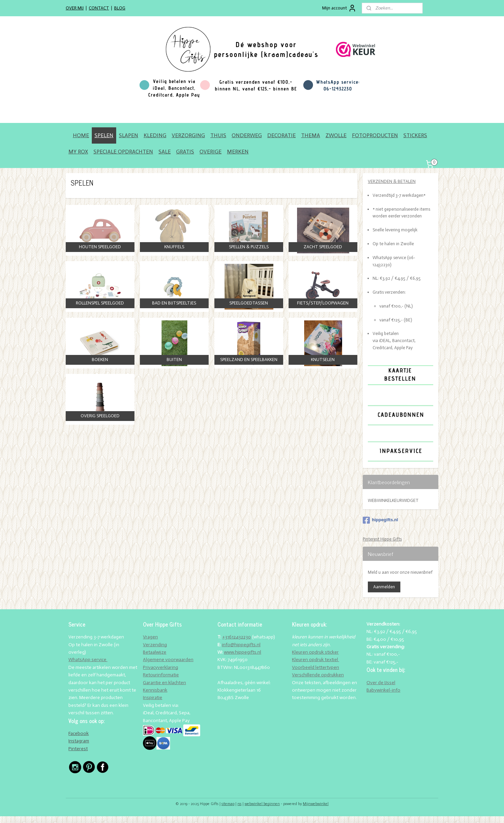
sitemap (228, 804)
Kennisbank (155, 690)
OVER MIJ (75, 8)
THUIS (218, 135)
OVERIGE (211, 152)
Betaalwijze (155, 652)
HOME (81, 135)
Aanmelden (384, 587)
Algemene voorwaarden (168, 660)
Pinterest (78, 749)
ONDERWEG (247, 135)
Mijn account (339, 8)
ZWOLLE (336, 135)
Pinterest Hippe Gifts (382, 539)
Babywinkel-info (383, 690)
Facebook (79, 733)
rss (239, 804)
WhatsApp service (88, 660)
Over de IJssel (381, 683)
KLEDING (155, 135)
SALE (165, 152)
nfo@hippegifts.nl (242, 645)
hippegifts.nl (380, 520)
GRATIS (185, 152)
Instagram (79, 741)
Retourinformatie (161, 675)
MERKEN (238, 152)
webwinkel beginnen (262, 804)
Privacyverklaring (161, 667)
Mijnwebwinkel (316, 804)
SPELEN (104, 135)
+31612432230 (237, 637)
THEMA (311, 135)
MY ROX (78, 152)
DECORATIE (281, 135)
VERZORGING (188, 135)
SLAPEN (129, 135)
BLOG (120, 8)
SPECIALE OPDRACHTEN (123, 152)
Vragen (150, 637)
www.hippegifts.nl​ (243, 652)
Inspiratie (153, 698)
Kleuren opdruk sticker (315, 652)
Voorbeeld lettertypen (316, 667)
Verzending (155, 645)
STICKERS (415, 135)
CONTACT (99, 8)
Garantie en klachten (164, 683)
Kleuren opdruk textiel (316, 660)
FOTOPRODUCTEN (375, 135)
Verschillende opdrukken (318, 675)
